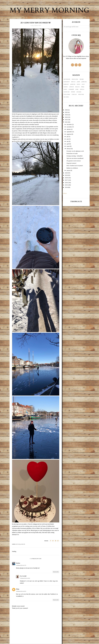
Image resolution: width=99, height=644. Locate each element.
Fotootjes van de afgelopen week (75, 151)
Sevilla (82, 89)
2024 (66, 115)
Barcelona (75, 79)
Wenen (73, 92)
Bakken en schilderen (72, 168)
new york (81, 94)
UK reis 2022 (67, 92)
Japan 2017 (66, 84)
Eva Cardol (23, 576)
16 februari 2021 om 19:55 (21, 591)
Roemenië (71, 89)
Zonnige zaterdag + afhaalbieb (74, 156)
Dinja (18, 589)
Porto (65, 89)
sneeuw (23, 544)
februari (69, 149)
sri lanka (66, 97)
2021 (66, 122)
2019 (66, 175)
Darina (18, 563)
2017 (66, 180)
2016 (66, 183)
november (69, 127)
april (68, 144)
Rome (77, 89)
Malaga (77, 87)
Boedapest (67, 82)
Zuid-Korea (67, 94)
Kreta (79, 84)
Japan (78, 82)
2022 (66, 120)
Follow (65, 193)
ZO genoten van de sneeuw (74, 161)
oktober (69, 129)
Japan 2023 (73, 84)
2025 (66, 112)
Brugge (73, 82)
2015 (66, 185)
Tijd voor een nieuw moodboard (75, 158)
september (69, 132)
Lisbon (66, 87)
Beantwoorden (56, 572)
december (69, 124)
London (71, 87)
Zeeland (79, 92)
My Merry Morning (50, 10)
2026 (66, 110)
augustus (69, 134)
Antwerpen (67, 79)
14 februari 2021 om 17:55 (21, 565)
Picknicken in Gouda (72, 153)
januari (68, 170)
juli (67, 137)
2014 (66, 187)
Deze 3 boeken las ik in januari (75, 166)
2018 (66, 178)
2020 (66, 173)
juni (68, 139)
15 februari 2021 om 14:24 (25, 578)
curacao (74, 94)
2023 (66, 117)
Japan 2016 (84, 82)
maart (68, 146)
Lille (83, 84)
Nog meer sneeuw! (71, 163)
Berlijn (82, 79)
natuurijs (18, 544)
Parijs (83, 87)
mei (68, 141)
